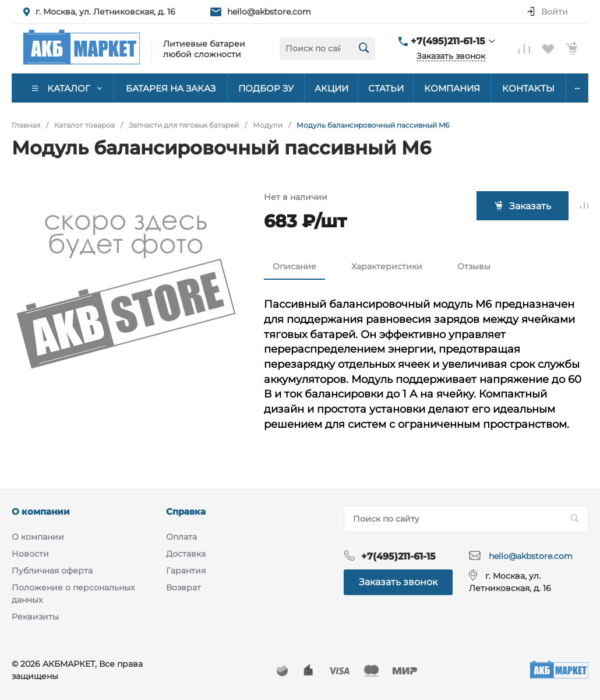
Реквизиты (35, 617)
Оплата (181, 537)
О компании (41, 511)
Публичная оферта (52, 571)
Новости (30, 554)
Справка (186, 511)
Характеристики (387, 266)
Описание (294, 266)
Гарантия (186, 571)
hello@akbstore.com (269, 12)
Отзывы (474, 266)
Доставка (186, 554)
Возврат (183, 588)
